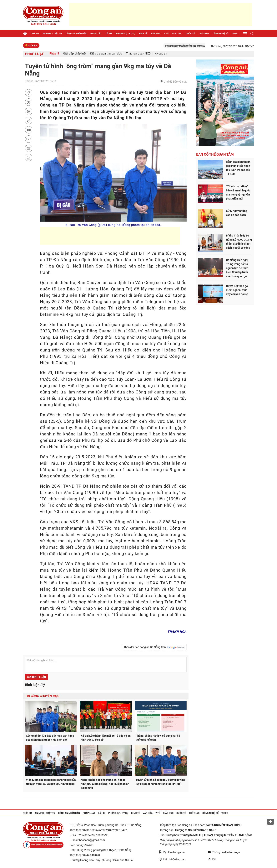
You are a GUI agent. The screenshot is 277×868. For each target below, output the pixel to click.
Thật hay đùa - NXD (138, 54)
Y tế (166, 34)
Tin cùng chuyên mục (42, 696)
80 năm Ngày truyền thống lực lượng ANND (194, 46)
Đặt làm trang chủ (172, 852)
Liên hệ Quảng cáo (172, 859)
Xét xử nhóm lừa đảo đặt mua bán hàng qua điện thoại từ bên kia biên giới (50, 738)
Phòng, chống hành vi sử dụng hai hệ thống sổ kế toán (158, 738)
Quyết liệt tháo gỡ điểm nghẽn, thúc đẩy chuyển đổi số (237, 290)
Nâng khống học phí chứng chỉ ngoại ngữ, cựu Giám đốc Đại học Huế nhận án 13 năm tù (105, 784)
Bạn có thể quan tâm (215, 154)
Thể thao (204, 34)
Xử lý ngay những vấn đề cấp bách (237, 213)
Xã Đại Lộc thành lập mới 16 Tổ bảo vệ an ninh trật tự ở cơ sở (106, 738)
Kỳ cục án (161, 54)
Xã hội (109, 34)
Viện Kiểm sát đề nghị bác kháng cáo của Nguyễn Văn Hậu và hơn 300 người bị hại (51, 782)
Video (235, 34)
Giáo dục (177, 34)
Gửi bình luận (36, 677)
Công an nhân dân (76, 34)
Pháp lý (54, 54)
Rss (212, 859)
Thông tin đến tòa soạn (224, 852)
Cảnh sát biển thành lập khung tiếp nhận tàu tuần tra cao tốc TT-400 (238, 168)
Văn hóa (156, 34)
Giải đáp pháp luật (75, 54)
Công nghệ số (221, 34)
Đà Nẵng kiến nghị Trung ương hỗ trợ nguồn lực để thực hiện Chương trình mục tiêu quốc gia (237, 268)
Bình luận (35, 685)
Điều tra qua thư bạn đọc (106, 54)
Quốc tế (190, 34)
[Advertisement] (161, 14)
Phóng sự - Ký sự (126, 34)
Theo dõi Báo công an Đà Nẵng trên (154, 647)
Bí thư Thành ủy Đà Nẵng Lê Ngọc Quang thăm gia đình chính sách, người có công (239, 242)
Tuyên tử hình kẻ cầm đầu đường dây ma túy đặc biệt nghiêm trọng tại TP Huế (160, 782)
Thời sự (35, 34)
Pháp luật (96, 34)
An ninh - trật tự (52, 34)
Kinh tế (143, 34)
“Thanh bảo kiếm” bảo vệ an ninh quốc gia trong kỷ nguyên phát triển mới (238, 192)
